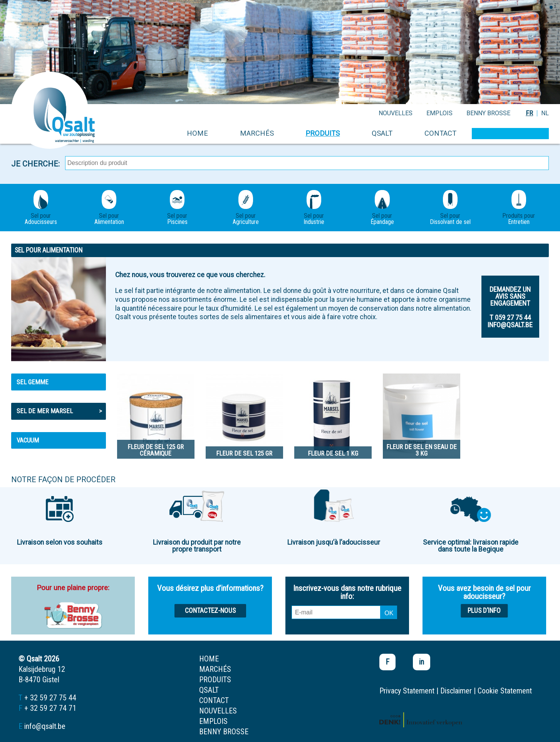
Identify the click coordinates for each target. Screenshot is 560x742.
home (197, 133)
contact (440, 133)
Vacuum (28, 440)
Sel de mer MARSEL (60, 411)
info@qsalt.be (45, 726)
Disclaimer (456, 691)
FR (529, 113)
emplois (439, 113)
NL (545, 113)
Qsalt (382, 133)
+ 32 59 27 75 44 (50, 698)
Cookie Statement (505, 691)
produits (323, 133)
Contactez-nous (210, 611)
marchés (257, 133)
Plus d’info (484, 611)
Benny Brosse (488, 113)
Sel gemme (33, 382)
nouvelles (396, 113)
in (422, 662)
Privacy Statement (407, 691)
